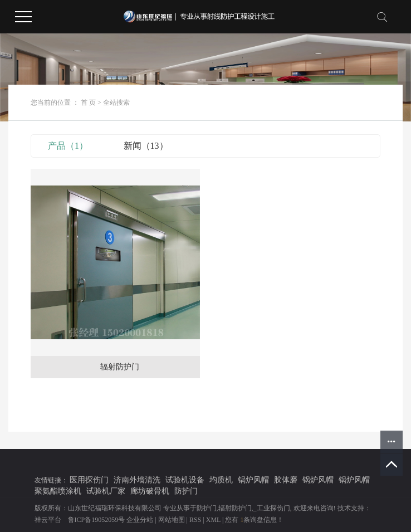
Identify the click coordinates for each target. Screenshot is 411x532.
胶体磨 (286, 480)
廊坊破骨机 (150, 491)
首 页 (88, 103)
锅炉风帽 (253, 480)
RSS (195, 520)
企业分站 (140, 520)
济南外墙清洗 (137, 480)
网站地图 (172, 520)
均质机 (221, 480)
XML (213, 520)
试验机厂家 (106, 491)
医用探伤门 (89, 480)
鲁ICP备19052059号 (97, 520)
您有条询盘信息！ (254, 520)
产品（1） (68, 146)
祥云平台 (48, 520)
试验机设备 (185, 480)
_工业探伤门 (272, 508)
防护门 (186, 491)
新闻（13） (146, 146)
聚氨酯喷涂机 (58, 491)
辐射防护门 (120, 367)
